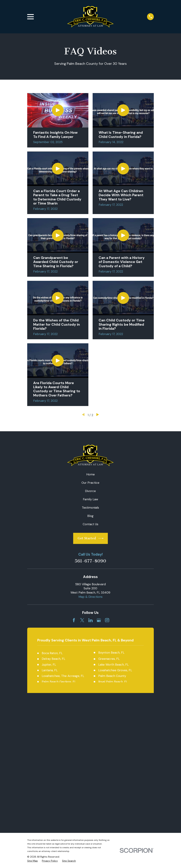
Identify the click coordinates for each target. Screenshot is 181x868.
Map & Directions (90, 597)
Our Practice (90, 483)
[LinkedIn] (90, 620)
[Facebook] (74, 620)
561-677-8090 (90, 561)
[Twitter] (82, 620)
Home (90, 474)
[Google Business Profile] (99, 620)
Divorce (90, 491)
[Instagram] (107, 620)
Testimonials (90, 508)
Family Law (90, 499)
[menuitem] (33, 734)
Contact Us (90, 524)
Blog (90, 516)
